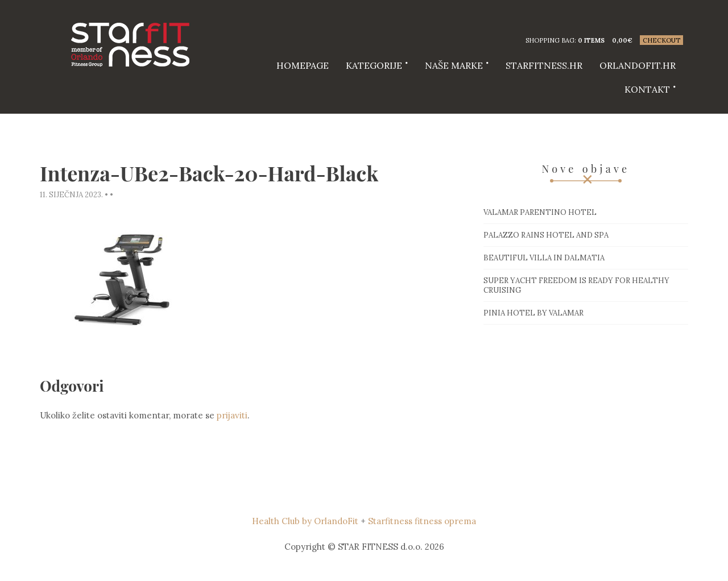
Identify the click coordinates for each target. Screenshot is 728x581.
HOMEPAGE (303, 65)
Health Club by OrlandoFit (305, 521)
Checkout (661, 40)
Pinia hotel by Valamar (533, 313)
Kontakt (647, 89)
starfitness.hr (544, 65)
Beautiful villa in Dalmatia (544, 258)
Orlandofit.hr (638, 65)
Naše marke (454, 65)
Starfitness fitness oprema (422, 521)
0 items (591, 40)
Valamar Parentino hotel (540, 212)
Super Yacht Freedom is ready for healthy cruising (576, 285)
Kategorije (374, 65)
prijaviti (232, 415)
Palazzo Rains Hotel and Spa (546, 235)
